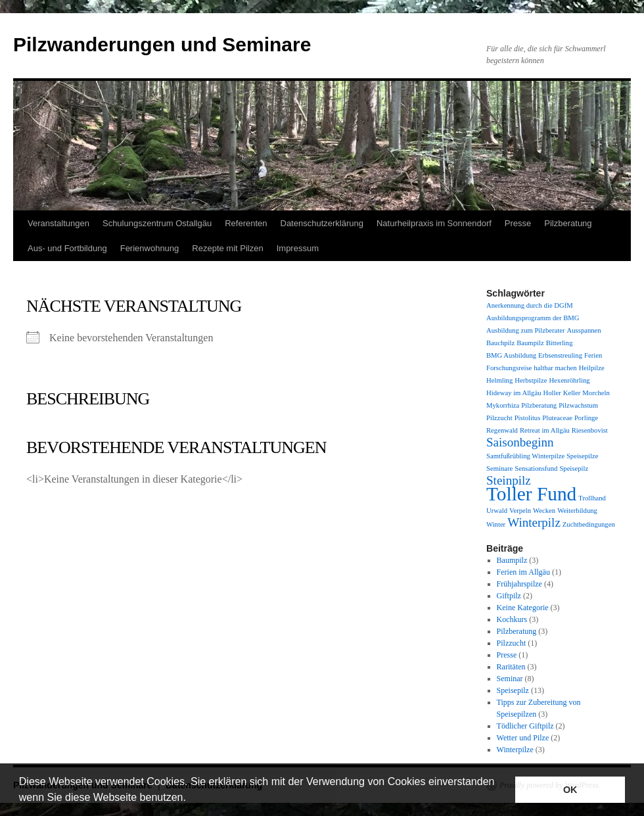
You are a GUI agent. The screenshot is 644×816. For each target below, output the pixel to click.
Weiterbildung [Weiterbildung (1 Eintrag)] (577, 511)
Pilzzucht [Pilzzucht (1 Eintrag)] (499, 418)
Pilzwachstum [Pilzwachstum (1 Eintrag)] (578, 405)
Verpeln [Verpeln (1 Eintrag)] (520, 511)
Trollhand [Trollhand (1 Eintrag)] (592, 498)
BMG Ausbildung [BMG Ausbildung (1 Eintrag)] (511, 355)
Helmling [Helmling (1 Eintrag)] (499, 380)
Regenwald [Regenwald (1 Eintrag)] (502, 430)
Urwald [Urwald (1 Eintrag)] (497, 511)
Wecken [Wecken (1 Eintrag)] (544, 511)
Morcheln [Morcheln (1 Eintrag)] (596, 393)
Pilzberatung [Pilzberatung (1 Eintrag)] (539, 405)
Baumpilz (512, 560)
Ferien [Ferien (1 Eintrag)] (593, 355)
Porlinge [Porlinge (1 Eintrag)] (586, 418)
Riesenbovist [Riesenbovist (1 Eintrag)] (590, 430)
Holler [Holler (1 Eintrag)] (552, 393)
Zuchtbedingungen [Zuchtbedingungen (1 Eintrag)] (589, 524)
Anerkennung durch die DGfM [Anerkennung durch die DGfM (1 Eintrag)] (530, 305)
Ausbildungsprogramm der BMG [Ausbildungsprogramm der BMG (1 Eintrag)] (533, 318)
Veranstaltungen (58, 223)
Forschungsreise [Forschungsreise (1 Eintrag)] (509, 368)
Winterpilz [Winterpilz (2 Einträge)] (534, 522)
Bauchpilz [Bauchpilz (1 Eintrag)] (500, 343)
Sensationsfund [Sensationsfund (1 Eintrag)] (536, 468)
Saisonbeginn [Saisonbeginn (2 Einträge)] (520, 442)
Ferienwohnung (150, 248)
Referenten (246, 223)
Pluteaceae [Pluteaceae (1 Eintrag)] (557, 418)
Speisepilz (513, 690)
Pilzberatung (568, 223)
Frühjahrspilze (519, 584)
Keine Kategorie (523, 608)
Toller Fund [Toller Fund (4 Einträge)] (531, 494)
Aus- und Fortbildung (67, 248)
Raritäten (511, 667)
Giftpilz (509, 596)
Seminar (510, 679)
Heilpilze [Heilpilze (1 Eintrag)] (592, 368)
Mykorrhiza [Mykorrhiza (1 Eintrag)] (503, 405)
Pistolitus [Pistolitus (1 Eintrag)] (528, 418)
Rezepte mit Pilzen (227, 248)
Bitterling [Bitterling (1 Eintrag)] (560, 343)
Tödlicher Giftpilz (525, 726)
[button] (191, 799)
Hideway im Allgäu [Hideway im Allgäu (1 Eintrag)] (514, 393)
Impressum (298, 248)
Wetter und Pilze (523, 738)
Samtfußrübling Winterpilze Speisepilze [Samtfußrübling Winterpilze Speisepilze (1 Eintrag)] (542, 456)
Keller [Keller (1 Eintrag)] (572, 393)
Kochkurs (512, 619)
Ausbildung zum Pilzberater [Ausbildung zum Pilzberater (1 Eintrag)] (526, 330)
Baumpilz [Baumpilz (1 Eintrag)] (530, 343)
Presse (518, 223)
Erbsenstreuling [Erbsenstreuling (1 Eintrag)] (560, 355)
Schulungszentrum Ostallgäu (157, 223)
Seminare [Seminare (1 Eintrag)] (499, 468)
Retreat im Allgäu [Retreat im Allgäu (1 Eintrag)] (545, 430)
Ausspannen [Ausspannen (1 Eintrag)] (584, 330)
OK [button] (570, 790)
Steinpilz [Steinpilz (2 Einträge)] (509, 480)
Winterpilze (515, 750)
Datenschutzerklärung (322, 223)
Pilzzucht (512, 643)
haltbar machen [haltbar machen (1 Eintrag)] (555, 368)
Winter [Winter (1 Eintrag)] (496, 524)
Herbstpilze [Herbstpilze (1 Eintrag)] (531, 380)
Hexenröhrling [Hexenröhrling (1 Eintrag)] (569, 380)
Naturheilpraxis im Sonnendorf (434, 223)
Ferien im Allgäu (523, 572)
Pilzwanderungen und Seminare (162, 44)
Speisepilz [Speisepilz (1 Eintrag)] (574, 468)
